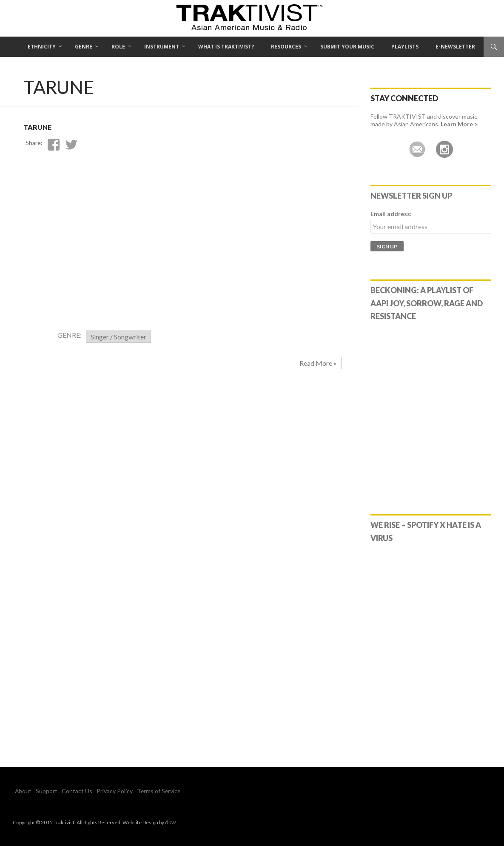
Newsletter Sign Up (411, 196)
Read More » (318, 363)
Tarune (50, 124)
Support (41, 791)
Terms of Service (138, 791)
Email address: (391, 214)
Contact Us (67, 791)
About (22, 791)
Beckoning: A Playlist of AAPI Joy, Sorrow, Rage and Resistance (427, 303)
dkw (170, 822)
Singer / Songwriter (118, 337)
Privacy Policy (99, 791)
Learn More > (459, 124)
